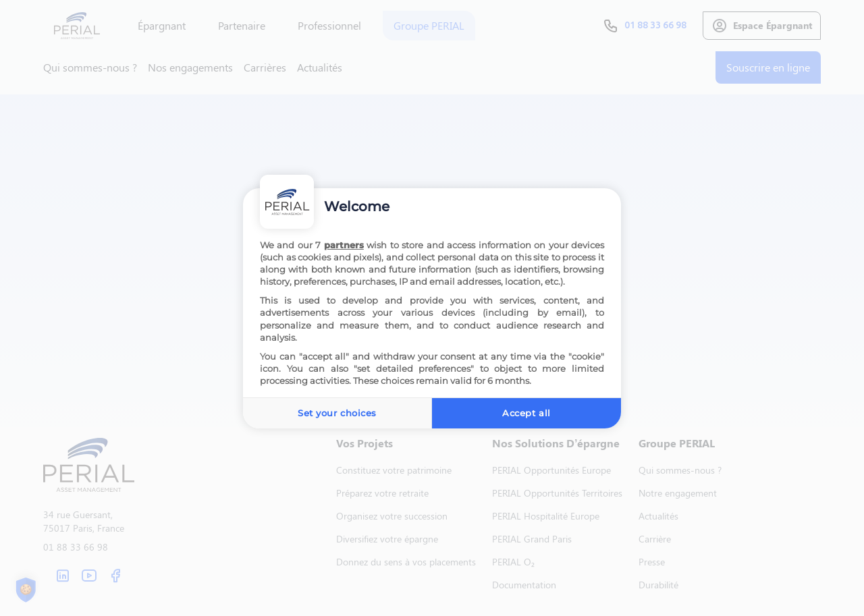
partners (344, 245)
